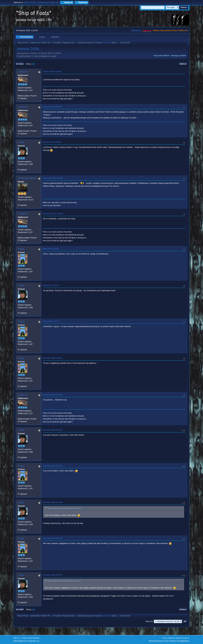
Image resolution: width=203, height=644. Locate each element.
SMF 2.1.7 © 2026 (20, 638)
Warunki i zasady (175, 638)
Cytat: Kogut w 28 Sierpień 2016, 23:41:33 (64, 581)
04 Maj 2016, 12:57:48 (51, 249)
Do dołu (20, 64)
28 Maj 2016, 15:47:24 (51, 321)
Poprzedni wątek (161, 56)
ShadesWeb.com (33, 641)
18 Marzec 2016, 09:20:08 (52, 107)
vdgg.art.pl (147, 31)
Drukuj (183, 64)
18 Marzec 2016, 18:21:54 (52, 142)
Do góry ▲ (186, 638)
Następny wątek (179, 56)
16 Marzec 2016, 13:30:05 (52, 72)
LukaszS (23, 72)
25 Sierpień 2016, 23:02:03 (53, 395)
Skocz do (149, 621)
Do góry (20, 610)
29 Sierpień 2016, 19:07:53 (53, 575)
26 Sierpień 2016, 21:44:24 (53, 430)
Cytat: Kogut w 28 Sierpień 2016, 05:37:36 (64, 508)
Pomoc (165, 638)
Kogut (21, 249)
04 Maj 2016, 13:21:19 (51, 285)
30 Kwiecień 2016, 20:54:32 (53, 214)
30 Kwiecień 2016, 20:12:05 (53, 178)
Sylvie (114, 43)
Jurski (21, 142)
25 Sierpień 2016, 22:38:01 (53, 358)
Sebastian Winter (27, 178)
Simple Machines (33, 638)
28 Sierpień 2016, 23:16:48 (53, 502)
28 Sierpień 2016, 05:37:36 (53, 466)
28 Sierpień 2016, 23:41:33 (53, 538)
